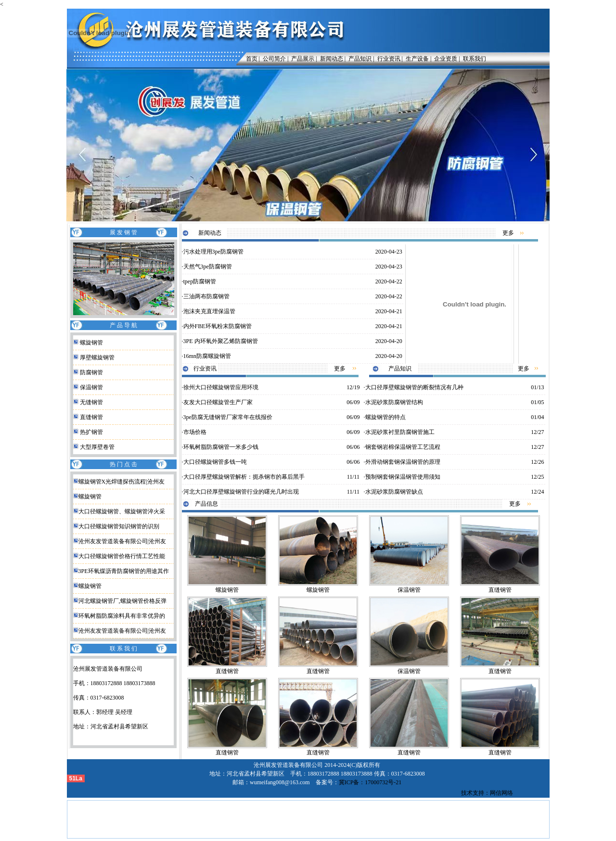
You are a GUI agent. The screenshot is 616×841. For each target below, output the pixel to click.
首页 (250, 59)
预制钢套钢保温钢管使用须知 (403, 477)
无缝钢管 (91, 402)
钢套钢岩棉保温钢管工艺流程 (403, 447)
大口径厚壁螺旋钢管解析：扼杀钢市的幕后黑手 (244, 477)
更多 (508, 233)
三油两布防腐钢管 (206, 296)
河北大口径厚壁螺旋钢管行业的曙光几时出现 (241, 492)
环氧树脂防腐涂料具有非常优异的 (122, 616)
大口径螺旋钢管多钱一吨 (215, 462)
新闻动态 (332, 59)
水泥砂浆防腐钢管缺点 (394, 492)
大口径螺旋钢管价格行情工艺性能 (122, 556)
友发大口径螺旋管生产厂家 (218, 402)
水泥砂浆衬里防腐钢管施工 (400, 432)
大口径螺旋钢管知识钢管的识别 (119, 526)
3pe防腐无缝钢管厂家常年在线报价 (228, 417)
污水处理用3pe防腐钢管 (213, 252)
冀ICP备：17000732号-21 (370, 782)
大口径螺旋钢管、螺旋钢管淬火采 (122, 511)
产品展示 (303, 59)
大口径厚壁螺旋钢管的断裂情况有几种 (414, 387)
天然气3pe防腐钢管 (208, 267)
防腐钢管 (91, 372)
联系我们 (475, 59)
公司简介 (274, 59)
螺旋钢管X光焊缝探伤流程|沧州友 (122, 482)
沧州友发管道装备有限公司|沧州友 (122, 541)
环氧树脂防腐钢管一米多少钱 (221, 447)
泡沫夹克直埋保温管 (209, 311)
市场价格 (195, 432)
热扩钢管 (91, 432)
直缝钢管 (91, 417)
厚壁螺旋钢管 (97, 357)
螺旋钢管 (91, 343)
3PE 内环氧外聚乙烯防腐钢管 (221, 341)
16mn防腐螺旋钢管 (207, 356)
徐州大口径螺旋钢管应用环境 (221, 387)
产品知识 (360, 59)
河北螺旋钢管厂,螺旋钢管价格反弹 (122, 601)
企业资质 (446, 59)
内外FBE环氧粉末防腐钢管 (218, 326)
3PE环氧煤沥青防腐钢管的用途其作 (124, 571)
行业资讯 (389, 59)
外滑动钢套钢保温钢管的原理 (403, 462)
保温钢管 (91, 387)
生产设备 (417, 59)
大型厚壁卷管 (97, 447)
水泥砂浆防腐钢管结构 (394, 402)
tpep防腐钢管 (200, 281)
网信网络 (501, 793)
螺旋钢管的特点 (385, 417)
